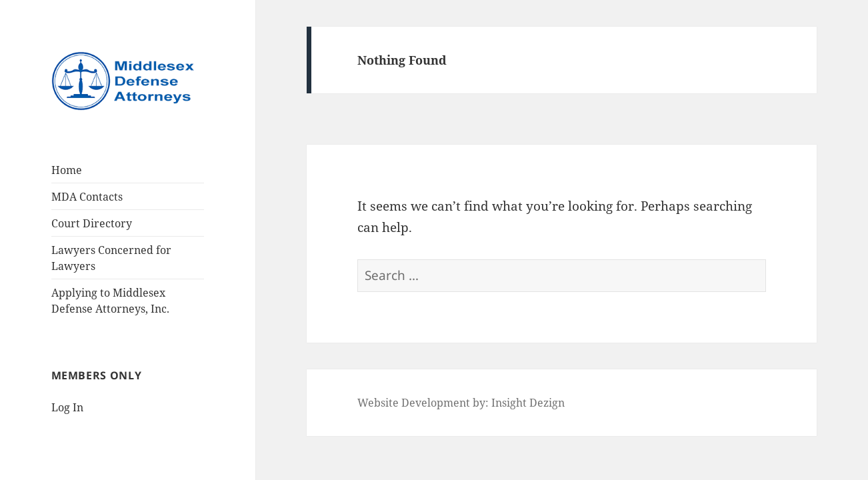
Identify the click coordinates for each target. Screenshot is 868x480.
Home (67, 170)
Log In (67, 407)
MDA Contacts (87, 197)
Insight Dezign (528, 403)
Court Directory (92, 223)
